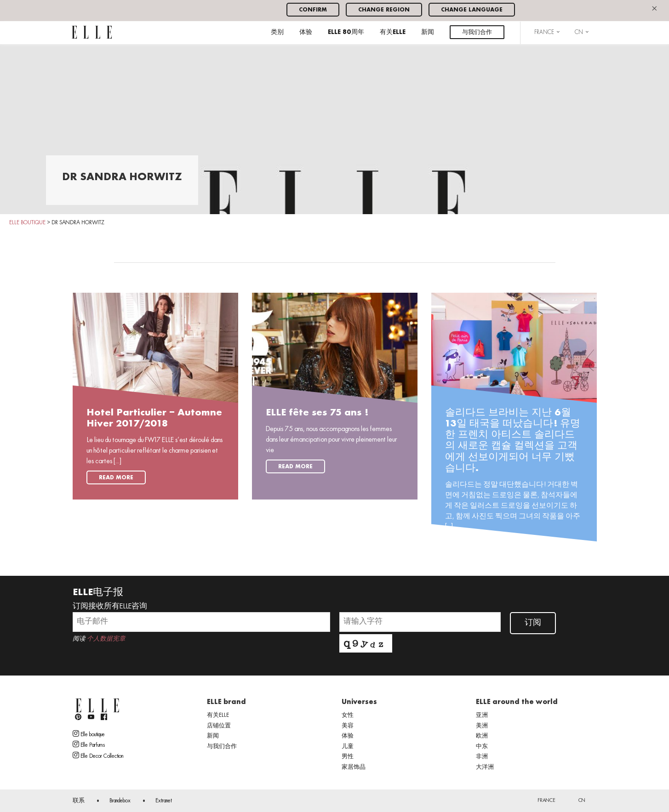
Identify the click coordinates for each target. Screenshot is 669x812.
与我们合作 (477, 32)
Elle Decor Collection (98, 755)
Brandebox (120, 801)
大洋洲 (485, 767)
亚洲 (482, 715)
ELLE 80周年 (346, 32)
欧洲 (482, 736)
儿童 (348, 747)
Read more (116, 478)
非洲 (482, 757)
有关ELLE (393, 32)
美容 (348, 726)
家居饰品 (354, 767)
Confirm (313, 10)
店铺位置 (219, 726)
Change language (472, 10)
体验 (306, 32)
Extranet (164, 801)
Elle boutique (89, 734)
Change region (384, 10)
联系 (79, 801)
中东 (482, 747)
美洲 (482, 726)
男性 (348, 757)
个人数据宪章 (106, 639)
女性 (348, 715)
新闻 (428, 32)
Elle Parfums (89, 744)
